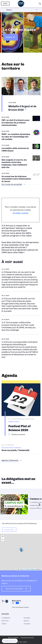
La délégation (6, 618)
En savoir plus (9, 530)
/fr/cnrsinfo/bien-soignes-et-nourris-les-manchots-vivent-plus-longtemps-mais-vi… (21, 162)
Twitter (13, 603)
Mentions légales (13, 638)
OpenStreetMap (30, 569)
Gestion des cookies (21, 642)
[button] (21, 550)
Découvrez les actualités (14, 589)
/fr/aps (21, 148)
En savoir (9, 37)
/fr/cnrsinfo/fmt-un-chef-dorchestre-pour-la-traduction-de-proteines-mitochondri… (21, 122)
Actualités (27, 618)
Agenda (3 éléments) (10, 460)
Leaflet (21, 569)
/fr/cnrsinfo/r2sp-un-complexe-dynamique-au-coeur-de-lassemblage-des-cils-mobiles (21, 135)
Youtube (17, 603)
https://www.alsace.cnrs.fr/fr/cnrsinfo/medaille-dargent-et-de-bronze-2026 (21, 92)
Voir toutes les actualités (12, 184)
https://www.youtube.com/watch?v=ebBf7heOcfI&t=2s (21, 348)
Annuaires (27, 624)
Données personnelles (27, 638)
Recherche (5, 621)
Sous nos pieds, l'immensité (21, 448)
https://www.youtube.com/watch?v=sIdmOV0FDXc (21, 278)
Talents (4, 624)
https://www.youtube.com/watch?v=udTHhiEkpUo (21, 303)
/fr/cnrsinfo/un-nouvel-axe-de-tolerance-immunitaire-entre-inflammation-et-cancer (21, 177)
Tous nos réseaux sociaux (20, 607)
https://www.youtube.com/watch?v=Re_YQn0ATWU (21, 325)
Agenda (26, 621)
